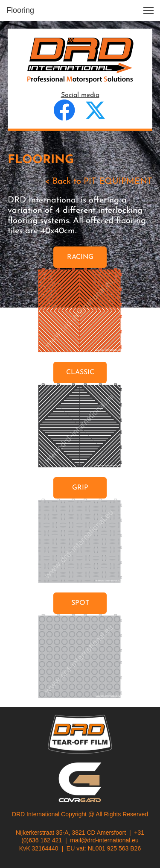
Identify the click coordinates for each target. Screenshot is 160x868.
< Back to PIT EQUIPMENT (99, 182)
